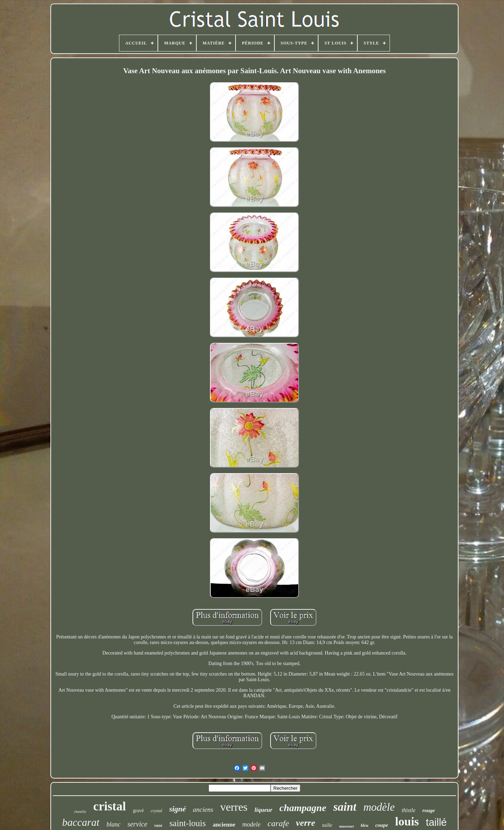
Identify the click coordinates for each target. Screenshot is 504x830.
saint (345, 807)
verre (306, 823)
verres (234, 807)
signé (177, 809)
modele (251, 824)
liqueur (263, 810)
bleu (365, 825)
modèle (379, 807)
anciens (203, 810)
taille (327, 825)
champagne (303, 808)
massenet (346, 826)
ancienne (224, 825)
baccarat (81, 822)
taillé (436, 822)
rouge (429, 810)
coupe (382, 825)
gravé (138, 811)
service (137, 824)
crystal (157, 811)
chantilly (80, 812)
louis (407, 821)
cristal (109, 806)
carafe (278, 823)
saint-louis (188, 823)
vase (158, 825)
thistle (409, 810)
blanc (113, 824)
